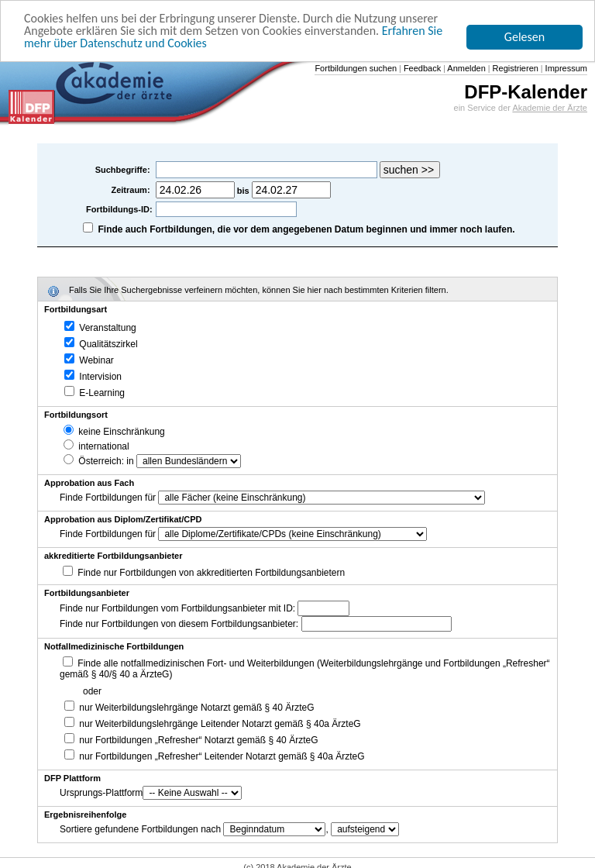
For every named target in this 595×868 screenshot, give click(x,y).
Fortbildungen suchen (356, 68)
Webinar (89, 360)
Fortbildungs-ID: (119, 209)
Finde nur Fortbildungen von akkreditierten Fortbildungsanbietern (211, 573)
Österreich (93, 461)
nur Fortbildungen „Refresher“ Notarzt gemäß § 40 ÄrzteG (191, 740)
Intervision (93, 377)
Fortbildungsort (76, 415)
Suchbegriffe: (124, 170)
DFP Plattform (72, 778)
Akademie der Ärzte (550, 108)
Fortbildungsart (76, 309)
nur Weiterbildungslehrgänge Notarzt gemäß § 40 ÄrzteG (189, 708)
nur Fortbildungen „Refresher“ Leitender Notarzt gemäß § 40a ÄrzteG (215, 756)
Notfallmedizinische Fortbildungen (114, 646)
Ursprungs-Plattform (101, 793)
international (96, 446)
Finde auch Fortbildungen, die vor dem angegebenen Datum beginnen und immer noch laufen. (307, 229)
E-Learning (95, 393)
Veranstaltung (100, 328)
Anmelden (466, 68)
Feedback (421, 68)
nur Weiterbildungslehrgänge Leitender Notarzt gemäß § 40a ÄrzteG (213, 724)
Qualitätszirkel (101, 344)
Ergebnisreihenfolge (85, 815)
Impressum (565, 68)
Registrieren (514, 68)
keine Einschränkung (114, 432)
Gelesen (524, 37)
